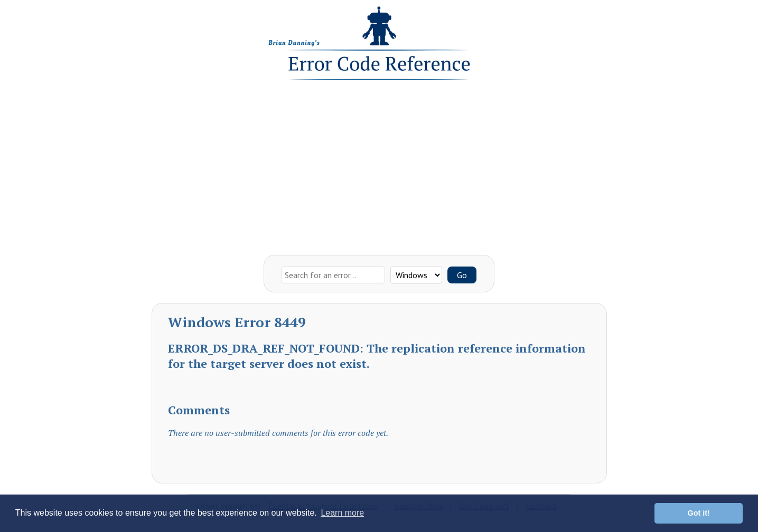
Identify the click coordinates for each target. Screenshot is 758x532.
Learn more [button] (342, 513)
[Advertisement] (379, 165)
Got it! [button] (699, 513)
